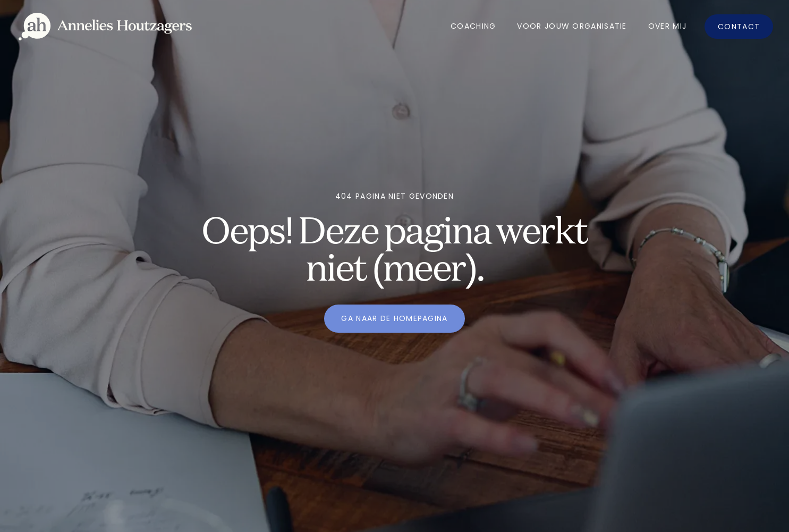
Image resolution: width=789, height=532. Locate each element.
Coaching (473, 26)
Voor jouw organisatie (572, 26)
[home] (105, 27)
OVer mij (667, 26)
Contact (739, 27)
